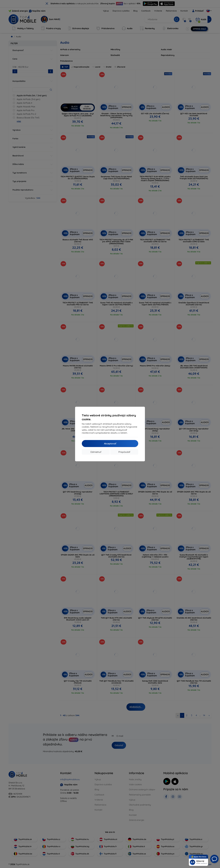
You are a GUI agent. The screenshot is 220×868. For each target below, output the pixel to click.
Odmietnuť (96, 452)
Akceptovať (110, 444)
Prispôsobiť (124, 452)
